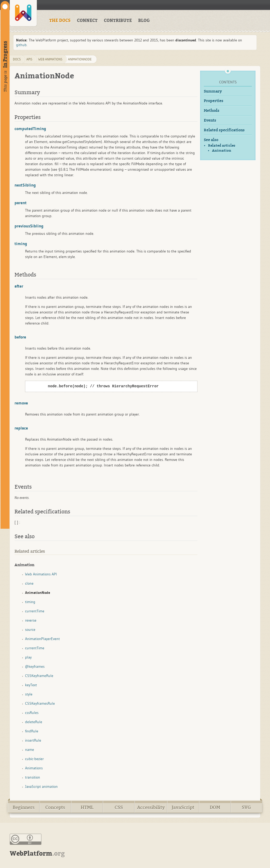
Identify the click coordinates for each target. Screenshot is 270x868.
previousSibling (29, 226)
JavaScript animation (41, 786)
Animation (222, 151)
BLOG (144, 21)
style (29, 694)
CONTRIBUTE (118, 21)
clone (29, 583)
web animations (50, 59)
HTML (87, 807)
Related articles (222, 146)
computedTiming (30, 128)
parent (21, 203)
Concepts (55, 807)
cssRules (32, 713)
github (21, 45)
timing (21, 244)
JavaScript (183, 807)
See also (211, 140)
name (30, 750)
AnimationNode (80, 59)
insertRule (33, 740)
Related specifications (224, 130)
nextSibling (25, 185)
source (30, 629)
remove (21, 403)
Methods (212, 111)
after (19, 286)
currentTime (35, 611)
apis (29, 59)
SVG (246, 807)
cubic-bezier (34, 759)
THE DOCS (60, 21)
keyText (31, 685)
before (20, 337)
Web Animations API (41, 574)
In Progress (5, 54)
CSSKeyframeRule (39, 676)
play (28, 657)
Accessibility (151, 807)
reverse (31, 620)
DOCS (17, 59)
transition (33, 777)
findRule (32, 731)
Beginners (24, 807)
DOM (215, 807)
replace (21, 428)
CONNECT (87, 21)
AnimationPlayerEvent (42, 639)
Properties (214, 101)
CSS (119, 807)
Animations (34, 768)
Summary (213, 91)
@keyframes (35, 666)
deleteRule (34, 722)
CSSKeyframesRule (40, 703)
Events (210, 120)
